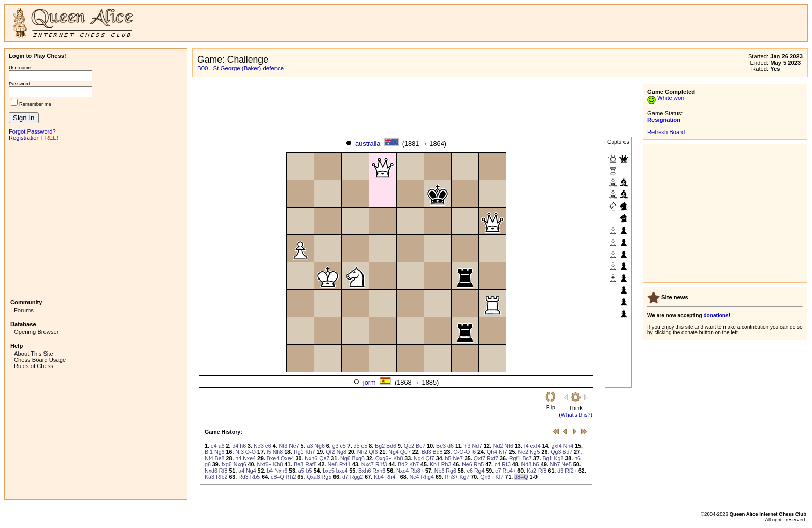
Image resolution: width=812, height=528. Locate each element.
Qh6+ (487, 477)
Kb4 (379, 477)
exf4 (535, 446)
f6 (474, 452)
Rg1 (299, 452)
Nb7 (555, 464)
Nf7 (503, 452)
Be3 (441, 446)
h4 (238, 458)
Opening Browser (36, 332)
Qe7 (405, 452)
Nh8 (278, 452)
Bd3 (426, 452)
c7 (498, 471)
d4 (235, 446)
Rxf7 (492, 458)
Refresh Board (666, 132)
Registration (24, 138)
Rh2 (291, 477)
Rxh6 (379, 471)
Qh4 (492, 452)
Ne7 (294, 446)
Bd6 (391, 446)
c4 (497, 464)
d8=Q (521, 477)
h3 (468, 446)
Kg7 (464, 477)
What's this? (576, 415)
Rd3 (243, 477)
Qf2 (330, 452)
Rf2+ (571, 471)
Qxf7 (480, 458)
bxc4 (342, 471)
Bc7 (421, 446)
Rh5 (479, 464)
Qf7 (430, 458)
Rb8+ (417, 471)
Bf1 (209, 452)
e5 (364, 446)
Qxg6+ (384, 458)
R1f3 (381, 464)
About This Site (34, 354)
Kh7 (310, 452)
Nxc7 (368, 464)
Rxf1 (345, 464)
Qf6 (373, 452)
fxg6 (227, 464)
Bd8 (438, 452)
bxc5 (329, 471)
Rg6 (451, 471)
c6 (470, 471)
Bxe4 (273, 458)
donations (716, 316)
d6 (451, 446)
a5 (301, 471)
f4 (526, 446)
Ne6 (467, 464)
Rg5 (327, 477)
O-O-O (461, 452)
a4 (241, 471)
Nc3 (259, 446)
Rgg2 (357, 477)
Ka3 (209, 477)
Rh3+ (452, 477)
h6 (243, 446)
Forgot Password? (32, 131)
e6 (268, 446)
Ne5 (567, 464)
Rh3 (446, 464)
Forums (24, 310)
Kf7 (500, 477)
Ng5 (535, 452)
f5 (269, 452)
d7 (345, 477)
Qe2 (409, 446)
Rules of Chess (34, 366)
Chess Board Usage (40, 360)
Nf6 (509, 446)
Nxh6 (311, 458)
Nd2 (498, 446)
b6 (536, 464)
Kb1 (435, 464)
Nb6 (440, 471)
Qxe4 (287, 458)
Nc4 (415, 477)
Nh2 (363, 452)
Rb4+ (509, 471)
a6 (222, 446)
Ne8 (332, 464)
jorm (369, 382)
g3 (336, 446)
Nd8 (527, 464)
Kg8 (559, 458)
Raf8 (311, 464)
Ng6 (320, 446)
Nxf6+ (264, 464)
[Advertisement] (96, 219)
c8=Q (278, 477)
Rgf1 (515, 458)
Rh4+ (392, 477)
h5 (448, 458)
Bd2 (403, 464)
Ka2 (532, 471)
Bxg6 (358, 458)
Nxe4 (249, 458)
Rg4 (480, 471)
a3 (310, 446)
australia (368, 144)
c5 (343, 446)
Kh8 (398, 458)
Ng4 (394, 452)
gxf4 (557, 446)
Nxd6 (211, 471)
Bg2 (380, 446)
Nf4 (209, 458)
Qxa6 (313, 477)
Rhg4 (427, 477)
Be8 (220, 458)
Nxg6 (240, 464)
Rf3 (506, 464)
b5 (309, 471)
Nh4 (569, 446)
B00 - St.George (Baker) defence (241, 68)
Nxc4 (402, 471)
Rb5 (255, 477)
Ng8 (341, 452)
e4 (214, 446)
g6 (208, 464)
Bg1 (548, 458)
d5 (357, 446)
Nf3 (284, 446)
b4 (270, 471)
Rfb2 (222, 477)
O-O (251, 452)
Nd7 (477, 446)
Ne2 (523, 452)
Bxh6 (365, 471)
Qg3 (556, 452)
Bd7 (567, 452)
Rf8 (223, 471)
